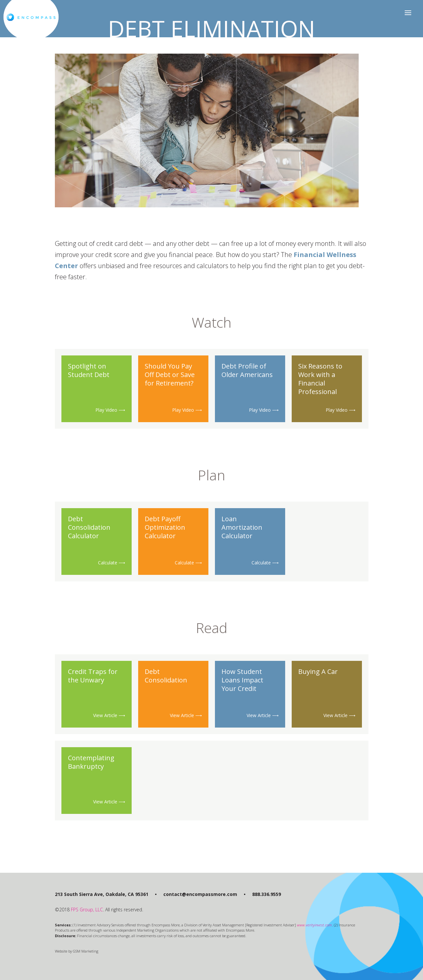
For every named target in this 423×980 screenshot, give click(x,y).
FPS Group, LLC (87, 910)
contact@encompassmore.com (200, 894)
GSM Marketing (86, 951)
